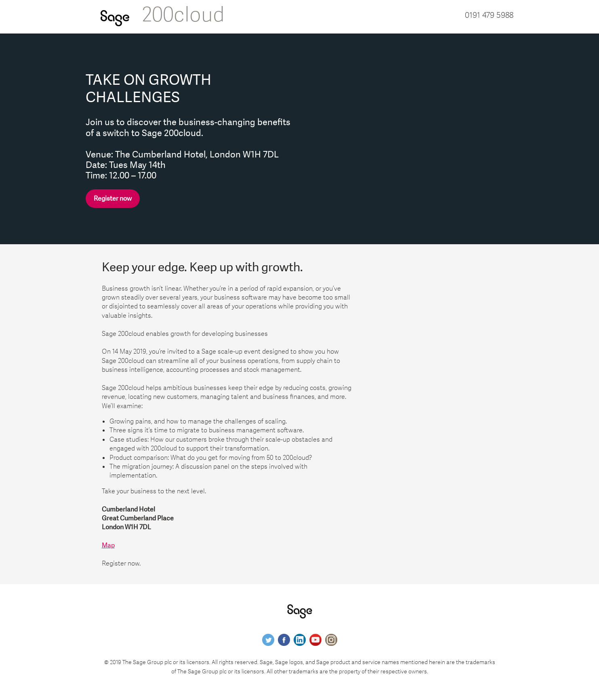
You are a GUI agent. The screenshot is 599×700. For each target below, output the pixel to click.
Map (108, 545)
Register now (113, 199)
